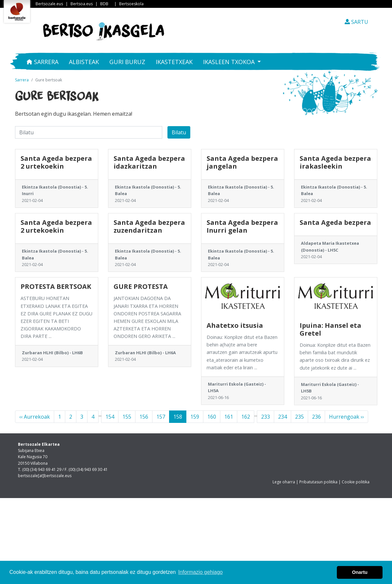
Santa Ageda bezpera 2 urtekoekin (56, 162)
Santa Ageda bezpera (335, 222)
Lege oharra (284, 482)
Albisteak (84, 62)
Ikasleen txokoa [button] (230, 62)
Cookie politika (356, 482)
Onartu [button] (360, 572)
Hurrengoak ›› (346, 417)
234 (282, 417)
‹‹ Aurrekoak (35, 417)
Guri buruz (127, 62)
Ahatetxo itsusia (235, 325)
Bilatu (179, 132)
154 (110, 417)
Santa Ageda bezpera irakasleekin (335, 162)
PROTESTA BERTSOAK (56, 286)
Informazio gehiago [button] (200, 572)
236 (316, 417)
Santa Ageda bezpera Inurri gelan (242, 226)
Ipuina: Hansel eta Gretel (330, 329)
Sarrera (42, 62)
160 (212, 417)
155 (127, 417)
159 (195, 417)
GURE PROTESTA (141, 286)
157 (161, 417)
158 (178, 417)
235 (299, 417)
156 (144, 417)
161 (229, 417)
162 (246, 417)
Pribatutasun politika (318, 482)
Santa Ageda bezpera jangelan (242, 162)
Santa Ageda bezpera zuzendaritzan (149, 226)
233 (266, 417)
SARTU (356, 22)
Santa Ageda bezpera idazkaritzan (149, 162)
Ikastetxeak (174, 62)
